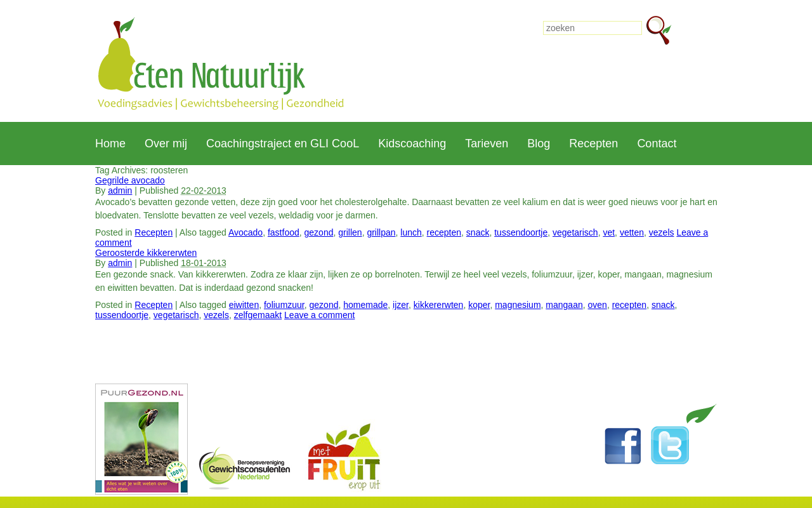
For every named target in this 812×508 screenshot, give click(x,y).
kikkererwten (439, 305)
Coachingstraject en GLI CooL (283, 144)
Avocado (246, 232)
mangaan (564, 305)
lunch (411, 232)
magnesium (518, 305)
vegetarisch (575, 232)
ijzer (401, 305)
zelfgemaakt (258, 315)
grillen (350, 232)
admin (120, 190)
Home (110, 144)
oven (598, 305)
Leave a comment (319, 315)
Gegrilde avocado (130, 180)
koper (479, 305)
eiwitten (244, 305)
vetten (632, 232)
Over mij (166, 144)
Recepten (593, 144)
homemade (365, 305)
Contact (657, 144)
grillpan (381, 232)
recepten (444, 232)
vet (609, 232)
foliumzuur (284, 305)
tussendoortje (521, 232)
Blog (539, 144)
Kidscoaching (412, 144)
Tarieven (487, 144)
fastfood (284, 232)
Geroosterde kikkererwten (146, 253)
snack (478, 232)
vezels (662, 232)
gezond (319, 232)
